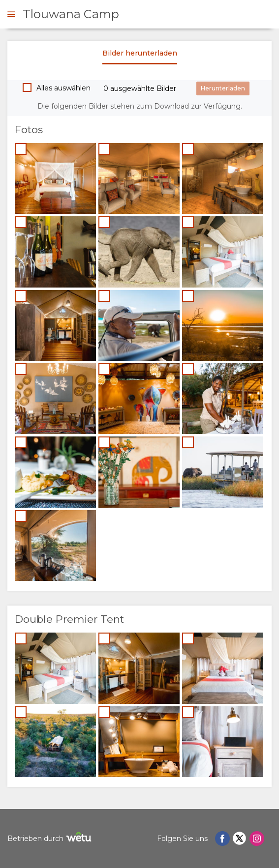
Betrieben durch (51, 838)
